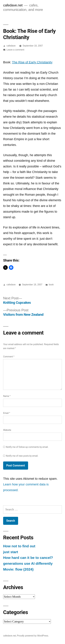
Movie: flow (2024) (18, 569)
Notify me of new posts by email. (22, 456)
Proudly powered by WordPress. (33, 636)
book (51, 285)
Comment (9, 357)
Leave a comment (15, 50)
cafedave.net (13, 5)
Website (7, 430)
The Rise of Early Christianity (32, 62)
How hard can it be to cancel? (28, 558)
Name (7, 396)
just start (11, 552)
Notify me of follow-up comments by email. (27, 447)
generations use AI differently (28, 563)
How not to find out (19, 546)
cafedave (11, 46)
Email (7, 413)
